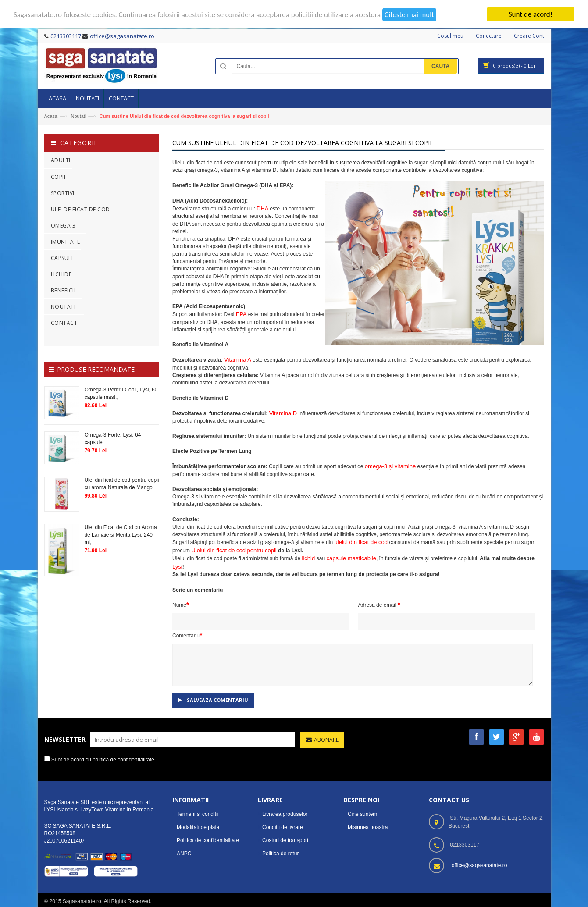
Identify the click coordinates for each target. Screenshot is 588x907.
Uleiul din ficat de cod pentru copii (234, 550)
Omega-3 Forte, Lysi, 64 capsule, (112, 439)
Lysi (177, 567)
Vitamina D (284, 413)
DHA (263, 208)
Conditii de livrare (283, 827)
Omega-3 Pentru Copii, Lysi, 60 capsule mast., (121, 393)
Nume (181, 604)
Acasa (51, 116)
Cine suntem (362, 814)
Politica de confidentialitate (208, 840)
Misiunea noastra (368, 827)
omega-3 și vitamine (390, 466)
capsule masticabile (351, 558)
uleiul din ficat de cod (362, 542)
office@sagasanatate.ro (479, 865)
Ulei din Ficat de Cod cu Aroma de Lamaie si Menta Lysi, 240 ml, (120, 535)
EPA (242, 314)
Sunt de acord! (531, 14)
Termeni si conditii (198, 814)
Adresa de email (379, 604)
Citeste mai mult (409, 14)
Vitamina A (238, 360)
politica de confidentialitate (123, 759)
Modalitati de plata (198, 827)
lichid (309, 558)
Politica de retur (280, 854)
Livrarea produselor (285, 814)
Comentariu (187, 635)
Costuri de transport (285, 840)
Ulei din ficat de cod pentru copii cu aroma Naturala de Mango (121, 484)
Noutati (78, 116)
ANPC (184, 854)
